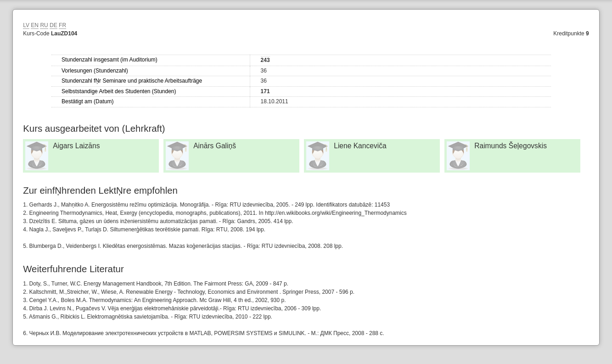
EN (35, 25)
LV (26, 25)
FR (62, 25)
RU (44, 25)
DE (53, 25)
